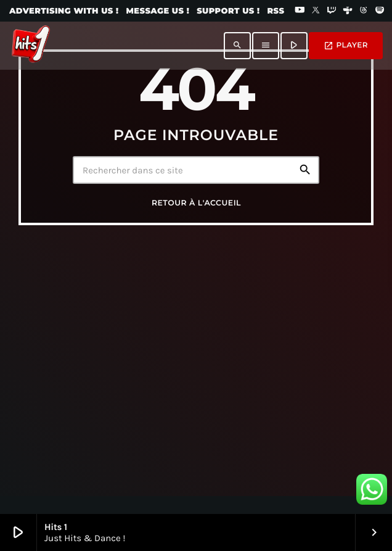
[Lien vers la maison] (31, 46)
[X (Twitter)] (316, 11)
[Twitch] (332, 11)
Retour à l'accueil (196, 203)
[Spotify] (380, 11)
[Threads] (364, 11)
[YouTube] (300, 11)
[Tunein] (348, 11)
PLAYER (346, 46)
